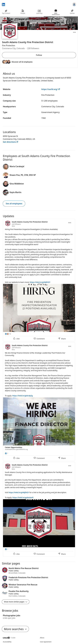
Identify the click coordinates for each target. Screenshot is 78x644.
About (42, 638)
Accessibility (7, 642)
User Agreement (46, 642)
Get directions (11, 142)
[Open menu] (74, 32)
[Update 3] (39, 509)
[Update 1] (39, 280)
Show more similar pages (16, 602)
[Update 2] (39, 402)
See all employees (14, 204)
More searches (15, 629)
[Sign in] (74, 5)
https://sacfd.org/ (51, 89)
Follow (39, 55)
